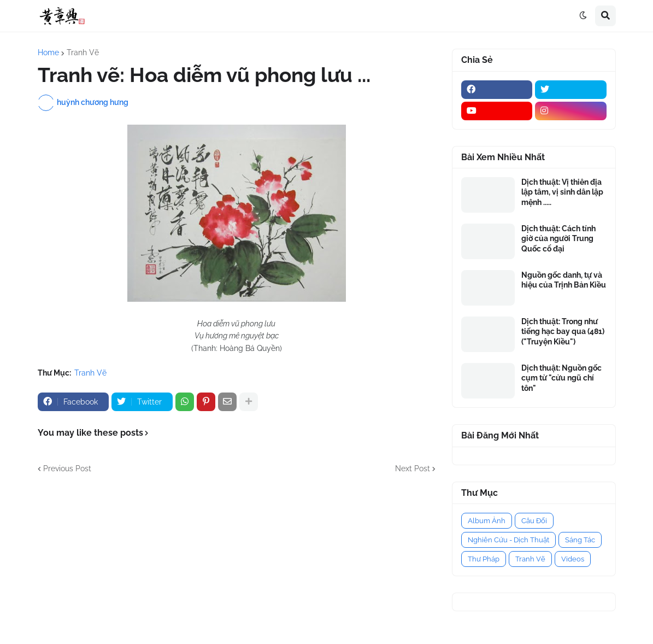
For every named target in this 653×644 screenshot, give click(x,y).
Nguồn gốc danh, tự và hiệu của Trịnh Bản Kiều (564, 280)
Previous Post (67, 469)
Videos (573, 559)
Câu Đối (534, 521)
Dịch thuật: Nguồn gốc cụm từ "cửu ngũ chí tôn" (561, 378)
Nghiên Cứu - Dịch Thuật (508, 540)
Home (48, 52)
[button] (583, 16)
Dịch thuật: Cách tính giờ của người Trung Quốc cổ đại (558, 238)
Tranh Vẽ (83, 52)
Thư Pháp (484, 559)
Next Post (413, 469)
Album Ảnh (487, 521)
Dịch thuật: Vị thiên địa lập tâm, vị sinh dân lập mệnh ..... (562, 192)
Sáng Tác (580, 540)
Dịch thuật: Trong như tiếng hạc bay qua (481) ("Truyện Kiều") (563, 331)
